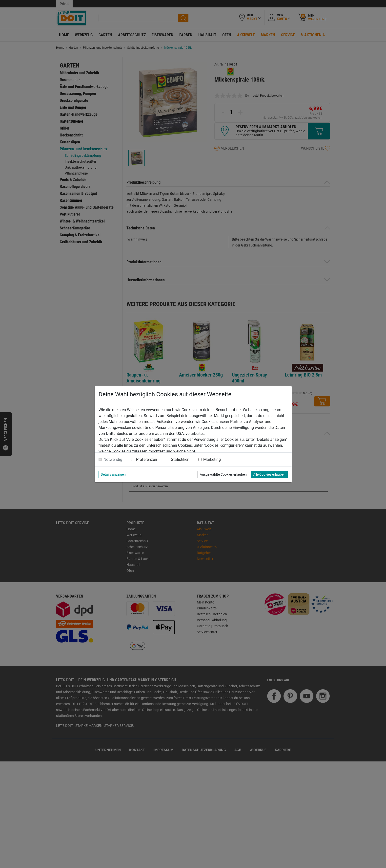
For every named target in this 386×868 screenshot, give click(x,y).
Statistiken (180, 459)
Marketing (212, 459)
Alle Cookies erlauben (269, 474)
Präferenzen (147, 459)
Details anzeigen (113, 474)
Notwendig (113, 459)
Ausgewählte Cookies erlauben (223, 474)
